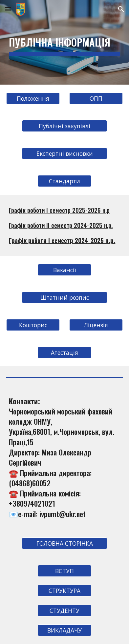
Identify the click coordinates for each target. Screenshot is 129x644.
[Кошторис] (33, 325)
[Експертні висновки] (64, 154)
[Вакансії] (64, 270)
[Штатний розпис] (64, 297)
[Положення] (33, 99)
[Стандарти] (64, 181)
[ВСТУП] (64, 571)
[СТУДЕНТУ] (64, 610)
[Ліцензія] (96, 325)
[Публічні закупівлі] (64, 126)
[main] (64, 42)
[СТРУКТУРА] (64, 591)
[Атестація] (64, 352)
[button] (8, 9)
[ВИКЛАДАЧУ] (64, 630)
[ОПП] (96, 99)
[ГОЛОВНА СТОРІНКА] (64, 543)
